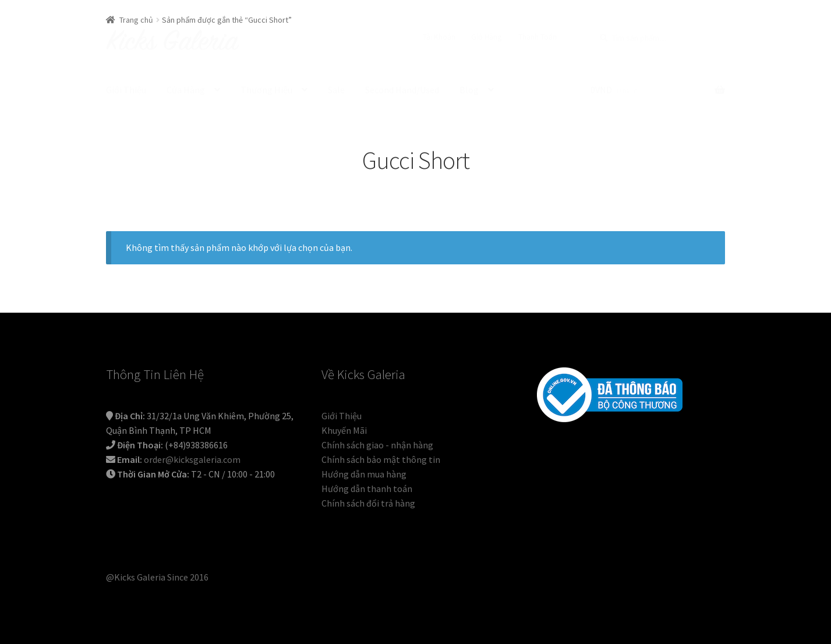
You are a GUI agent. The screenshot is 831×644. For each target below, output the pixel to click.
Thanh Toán (538, 37)
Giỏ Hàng (487, 37)
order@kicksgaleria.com (192, 459)
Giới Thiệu (126, 90)
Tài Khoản (439, 37)
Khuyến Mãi (344, 430)
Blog (469, 90)
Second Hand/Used (402, 90)
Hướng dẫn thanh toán (367, 489)
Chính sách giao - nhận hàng (377, 445)
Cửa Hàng (186, 90)
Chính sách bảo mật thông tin (381, 459)
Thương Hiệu (266, 90)
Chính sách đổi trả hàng (368, 503)
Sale (336, 90)
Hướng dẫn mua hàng (364, 474)
